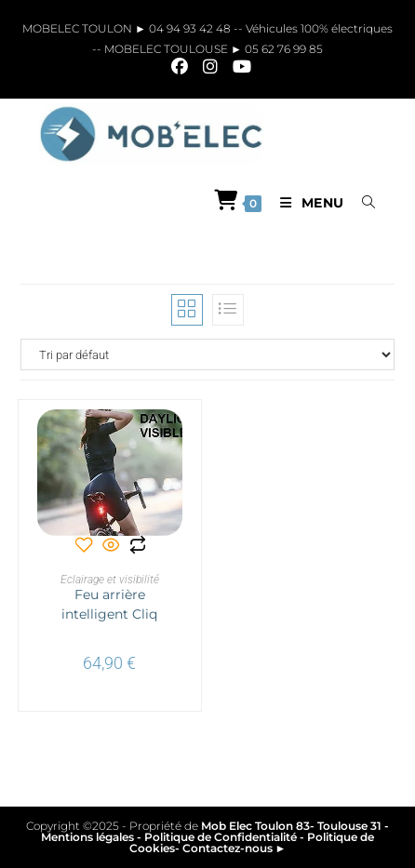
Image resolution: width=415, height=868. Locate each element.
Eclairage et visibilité (110, 580)
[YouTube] (238, 67)
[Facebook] (180, 67)
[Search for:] (362, 203)
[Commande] (207, 354)
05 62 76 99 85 (282, 49)
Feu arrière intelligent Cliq (109, 604)
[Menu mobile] (308, 203)
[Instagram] (210, 67)
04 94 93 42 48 (191, 28)
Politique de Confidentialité (221, 837)
